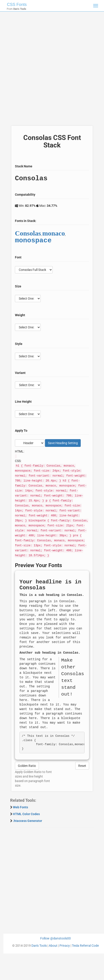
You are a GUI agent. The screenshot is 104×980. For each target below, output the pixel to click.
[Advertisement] (50, 71)
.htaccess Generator (27, 821)
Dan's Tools (39, 946)
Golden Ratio (27, 766)
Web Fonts (20, 807)
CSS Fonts (17, 5)
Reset (82, 766)
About (53, 946)
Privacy (65, 946)
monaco (54, 233)
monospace (33, 241)
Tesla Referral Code (85, 946)
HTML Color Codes (26, 814)
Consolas (28, 233)
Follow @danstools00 (56, 938)
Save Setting (63, 443)
